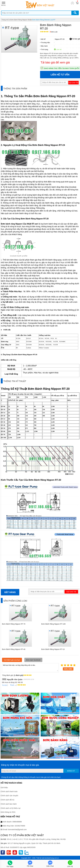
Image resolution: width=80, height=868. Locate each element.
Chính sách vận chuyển (9, 796)
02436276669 (20, 826)
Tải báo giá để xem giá (55, 62)
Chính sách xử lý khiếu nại (10, 808)
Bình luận (54, 32)
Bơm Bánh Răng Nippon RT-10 (53, 649)
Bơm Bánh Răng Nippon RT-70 (14, 624)
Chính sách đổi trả (7, 800)
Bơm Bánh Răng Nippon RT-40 (14, 649)
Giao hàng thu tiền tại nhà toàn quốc (62, 68)
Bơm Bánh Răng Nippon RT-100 (53, 624)
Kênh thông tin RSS (8, 812)
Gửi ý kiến (68, 669)
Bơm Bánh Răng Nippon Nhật (21, 20)
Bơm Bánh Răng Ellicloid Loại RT (44, 20)
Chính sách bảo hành (9, 804)
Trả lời (4, 685)
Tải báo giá (75, 39)
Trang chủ (5, 20)
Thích (11, 685)
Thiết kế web (40, 858)
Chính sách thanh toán (9, 791)
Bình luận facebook (33, 660)
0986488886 (17, 822)
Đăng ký (71, 771)
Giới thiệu (4, 788)
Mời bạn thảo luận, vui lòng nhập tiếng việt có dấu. (30, 667)
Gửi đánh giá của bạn (12, 660)
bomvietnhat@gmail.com (17, 830)
